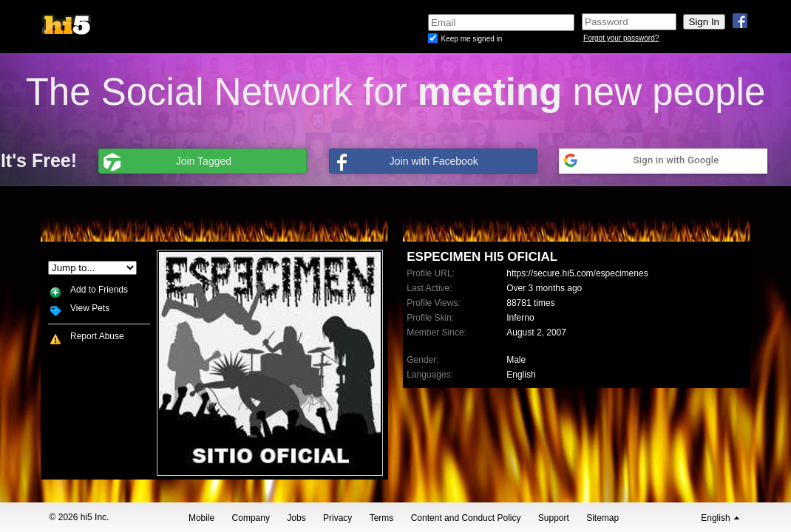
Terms (382, 518)
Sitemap (602, 518)
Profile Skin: (430, 318)
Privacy (337, 518)
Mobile (201, 518)
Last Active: (429, 288)
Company (251, 518)
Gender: (422, 360)
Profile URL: (431, 273)
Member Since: (437, 332)
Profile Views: (433, 303)
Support (554, 518)
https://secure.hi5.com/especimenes (577, 273)
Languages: (430, 375)
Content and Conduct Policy (466, 518)
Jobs (296, 518)
